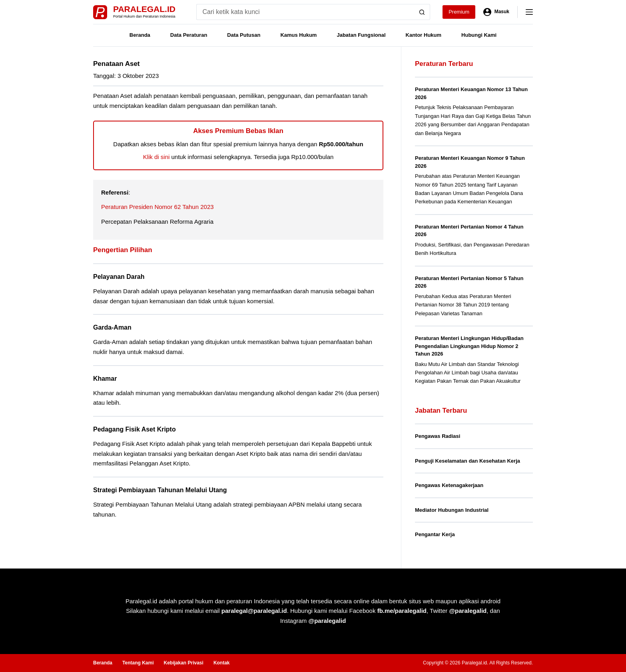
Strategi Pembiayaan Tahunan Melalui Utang (160, 490)
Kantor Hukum (424, 35)
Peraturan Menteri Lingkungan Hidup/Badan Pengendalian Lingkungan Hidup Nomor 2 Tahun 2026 (469, 346)
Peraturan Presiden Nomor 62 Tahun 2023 (157, 207)
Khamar (105, 379)
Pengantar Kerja (435, 534)
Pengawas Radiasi (438, 436)
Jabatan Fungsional (361, 35)
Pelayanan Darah (119, 277)
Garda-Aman (112, 327)
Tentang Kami (138, 663)
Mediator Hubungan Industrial (452, 510)
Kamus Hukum (298, 35)
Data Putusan (244, 35)
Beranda (140, 35)
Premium (459, 12)
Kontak (222, 663)
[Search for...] (305, 12)
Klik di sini (156, 157)
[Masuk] (496, 12)
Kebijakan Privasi (183, 663)
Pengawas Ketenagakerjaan (449, 485)
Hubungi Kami (479, 35)
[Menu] (529, 12)
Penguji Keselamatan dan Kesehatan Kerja (468, 461)
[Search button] (422, 12)
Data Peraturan (189, 35)
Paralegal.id (144, 9)
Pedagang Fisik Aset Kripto (135, 429)
